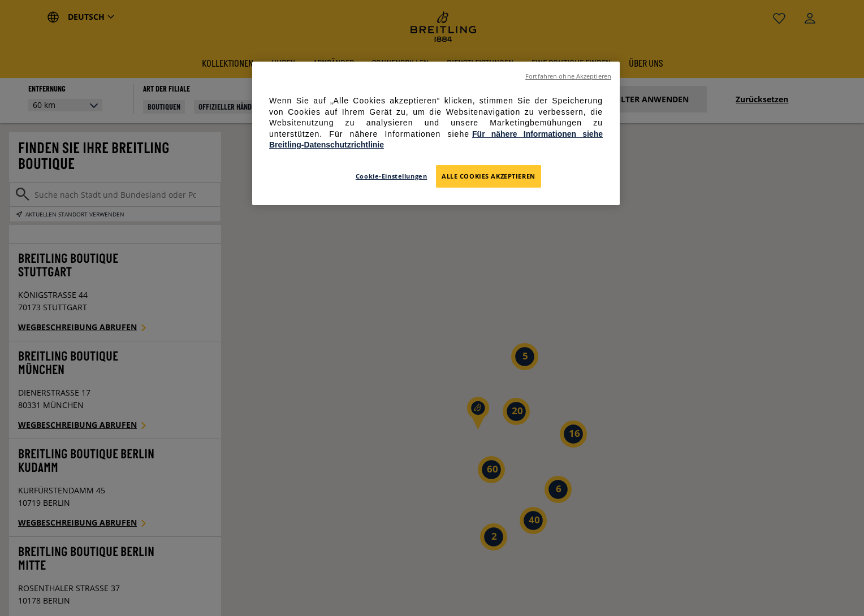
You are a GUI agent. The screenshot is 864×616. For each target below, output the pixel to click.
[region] (436, 133)
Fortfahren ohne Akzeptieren (568, 76)
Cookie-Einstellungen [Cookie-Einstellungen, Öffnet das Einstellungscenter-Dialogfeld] (391, 176)
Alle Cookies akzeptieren (489, 176)
